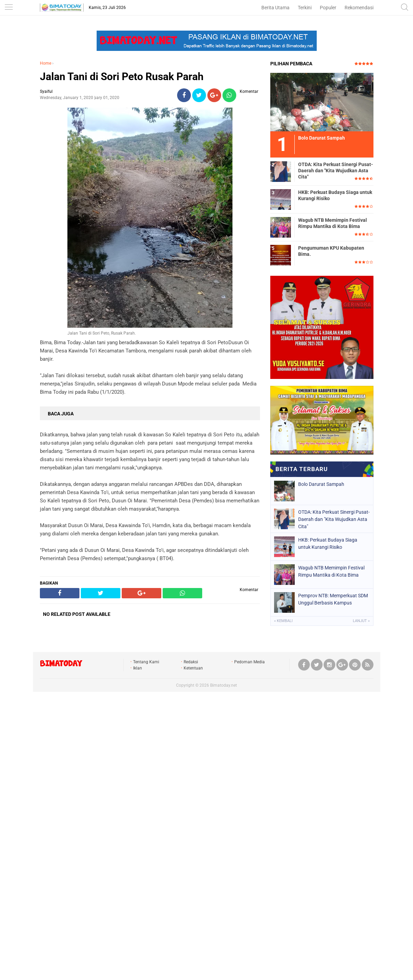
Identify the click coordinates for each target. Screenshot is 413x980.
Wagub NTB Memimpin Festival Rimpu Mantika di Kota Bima (333, 223)
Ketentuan (193, 668)
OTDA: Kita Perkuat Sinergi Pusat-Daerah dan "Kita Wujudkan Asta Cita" (336, 171)
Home (46, 63)
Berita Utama (275, 8)
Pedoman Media (249, 662)
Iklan (138, 668)
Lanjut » (361, 621)
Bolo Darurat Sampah (321, 484)
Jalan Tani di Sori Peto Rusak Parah (122, 77)
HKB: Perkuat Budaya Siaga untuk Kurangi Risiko (335, 195)
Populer (328, 8)
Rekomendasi (359, 8)
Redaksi (191, 662)
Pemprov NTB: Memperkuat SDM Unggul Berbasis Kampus (333, 599)
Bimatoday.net (224, 685)
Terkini (305, 8)
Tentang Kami (146, 662)
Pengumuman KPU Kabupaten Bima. (331, 251)
